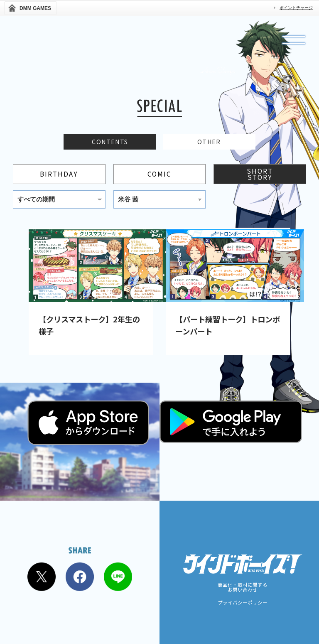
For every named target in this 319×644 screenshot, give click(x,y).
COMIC (159, 176)
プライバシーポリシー (243, 603)
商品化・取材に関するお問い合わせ (243, 587)
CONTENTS (110, 143)
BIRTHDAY (59, 176)
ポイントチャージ (296, 8)
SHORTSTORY (260, 176)
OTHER (209, 143)
